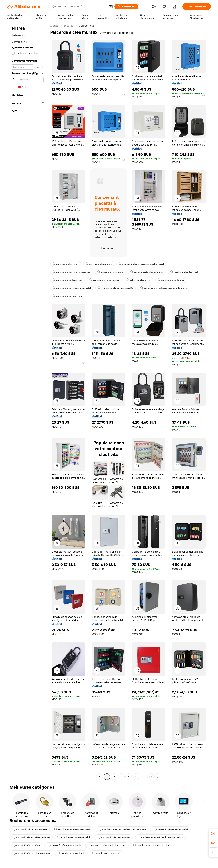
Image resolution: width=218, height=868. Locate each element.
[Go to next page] (158, 777)
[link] (213, 834)
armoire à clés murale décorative (71, 272)
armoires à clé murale (66, 264)
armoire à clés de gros (171, 280)
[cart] (165, 7)
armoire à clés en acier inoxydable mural (141, 264)
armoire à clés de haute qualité (170, 829)
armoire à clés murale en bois (64, 845)
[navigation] (28, 402)
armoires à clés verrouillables (114, 837)
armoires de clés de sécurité (73, 837)
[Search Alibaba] (79, 7)
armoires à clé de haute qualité (116, 288)
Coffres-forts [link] (86, 26)
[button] (111, 7)
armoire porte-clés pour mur (147, 272)
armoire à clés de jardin (71, 853)
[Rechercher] (126, 7)
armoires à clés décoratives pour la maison (164, 288)
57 (150, 777)
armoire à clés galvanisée (104, 280)
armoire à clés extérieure (67, 296)
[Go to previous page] (100, 777)
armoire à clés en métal (26, 845)
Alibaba (54, 26)
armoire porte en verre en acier (151, 845)
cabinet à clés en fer (138, 280)
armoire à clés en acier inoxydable (107, 845)
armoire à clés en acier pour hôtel (72, 288)
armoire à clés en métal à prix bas (31, 837)
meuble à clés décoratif (184, 272)
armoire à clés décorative (67, 280)
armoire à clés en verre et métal (73, 829)
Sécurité (69, 26)
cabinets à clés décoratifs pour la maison (160, 837)
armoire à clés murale (99, 264)
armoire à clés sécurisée (107, 853)
